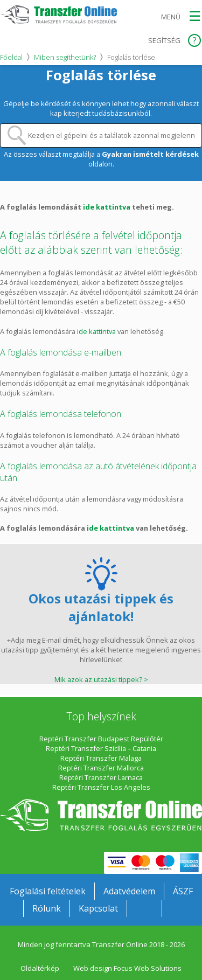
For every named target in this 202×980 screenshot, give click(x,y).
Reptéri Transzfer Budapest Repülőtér (101, 739)
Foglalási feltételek (48, 891)
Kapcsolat (98, 908)
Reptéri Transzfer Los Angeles (101, 787)
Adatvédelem (129, 891)
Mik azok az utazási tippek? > (101, 679)
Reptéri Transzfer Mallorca (101, 768)
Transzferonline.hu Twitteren (179, 908)
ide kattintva (107, 207)
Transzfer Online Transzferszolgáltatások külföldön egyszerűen (101, 815)
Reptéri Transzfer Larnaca (101, 777)
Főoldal (11, 57)
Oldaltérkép (40, 968)
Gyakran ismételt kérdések (150, 154)
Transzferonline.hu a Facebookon (144, 908)
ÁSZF (183, 891)
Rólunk (47, 908)
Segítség (164, 40)
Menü (171, 17)
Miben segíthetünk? (65, 57)
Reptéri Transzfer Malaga (101, 758)
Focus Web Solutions (148, 968)
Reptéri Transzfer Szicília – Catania (101, 748)
